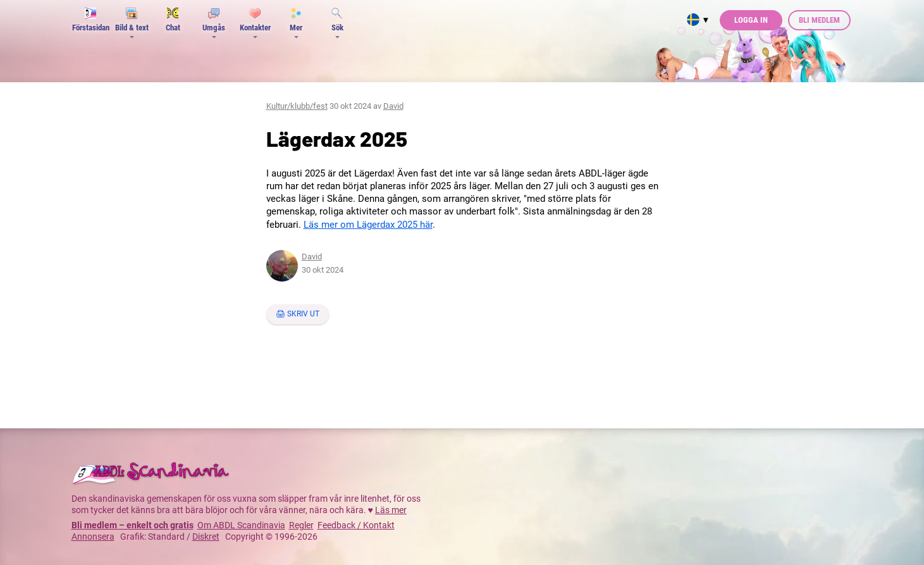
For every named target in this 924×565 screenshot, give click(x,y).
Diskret (206, 537)
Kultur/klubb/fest (297, 106)
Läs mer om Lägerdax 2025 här (368, 225)
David (393, 106)
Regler (301, 525)
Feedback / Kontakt (356, 525)
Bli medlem (819, 20)
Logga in (751, 20)
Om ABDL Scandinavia (241, 525)
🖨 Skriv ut (298, 314)
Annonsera (93, 537)
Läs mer (391, 510)
